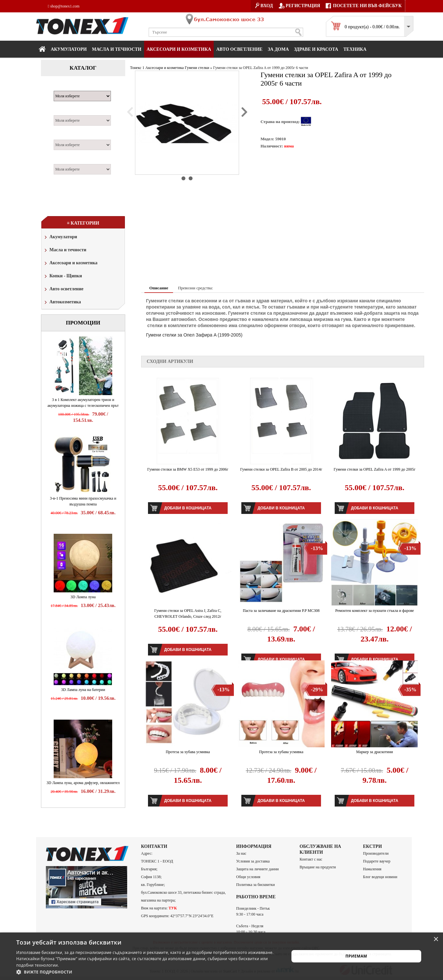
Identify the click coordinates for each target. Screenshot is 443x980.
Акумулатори (69, 49)
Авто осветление (239, 49)
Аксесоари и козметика (179, 49)
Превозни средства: (195, 288)
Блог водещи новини (380, 877)
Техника (355, 49)
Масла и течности (65, 250)
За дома (278, 49)
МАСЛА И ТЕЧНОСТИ (117, 49)
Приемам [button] (356, 956)
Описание (159, 288)
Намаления (372, 869)
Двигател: (66, 136)
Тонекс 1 (137, 68)
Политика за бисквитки (255, 885)
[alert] (221, 956)
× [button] (436, 939)
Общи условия (248, 877)
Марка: (64, 87)
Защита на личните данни (257, 869)
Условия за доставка (253, 861)
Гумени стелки (197, 68)
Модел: (63, 112)
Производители (376, 853)
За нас (241, 853)
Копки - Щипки (63, 276)
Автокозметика (62, 303)
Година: (64, 160)
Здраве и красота (316, 49)
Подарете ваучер (377, 861)
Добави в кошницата (188, 508)
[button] (149, 972)
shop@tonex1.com (64, 6)
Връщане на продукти (318, 867)
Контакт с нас (311, 859)
